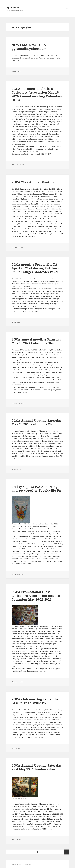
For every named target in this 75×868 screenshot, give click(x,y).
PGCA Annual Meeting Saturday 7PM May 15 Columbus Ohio (37, 767)
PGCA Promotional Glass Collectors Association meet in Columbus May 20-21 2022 (36, 596)
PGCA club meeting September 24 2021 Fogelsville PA (36, 701)
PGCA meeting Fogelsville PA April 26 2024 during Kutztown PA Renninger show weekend (36, 268)
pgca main (12, 7)
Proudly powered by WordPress (21, 864)
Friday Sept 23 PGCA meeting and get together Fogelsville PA (36, 489)
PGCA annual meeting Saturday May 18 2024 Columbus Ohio (36, 341)
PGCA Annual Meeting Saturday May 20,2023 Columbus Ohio (37, 422)
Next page (67, 852)
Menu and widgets (67, 11)
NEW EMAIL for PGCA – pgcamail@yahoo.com (30, 47)
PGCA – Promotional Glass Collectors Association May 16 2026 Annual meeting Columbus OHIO (37, 94)
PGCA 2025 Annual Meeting (33, 182)
